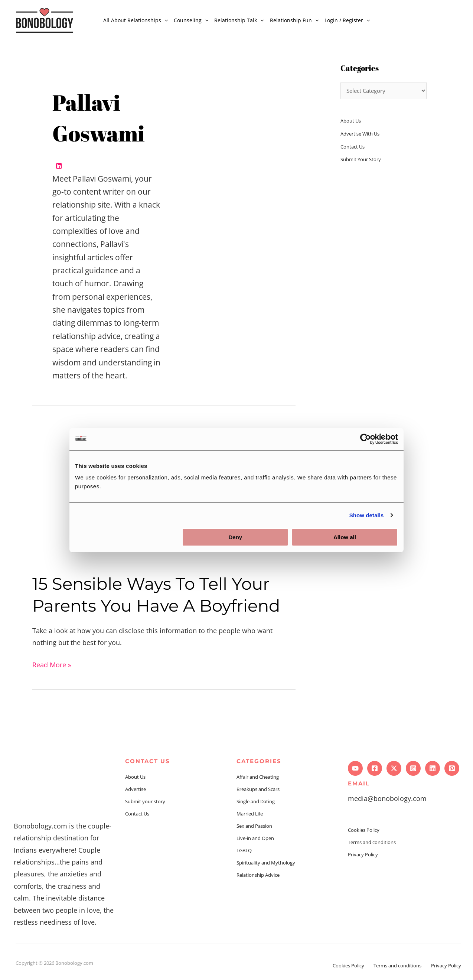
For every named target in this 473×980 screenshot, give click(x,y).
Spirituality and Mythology (266, 863)
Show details (367, 515)
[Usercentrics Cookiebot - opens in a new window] (366, 439)
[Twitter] (394, 768)
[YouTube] (355, 768)
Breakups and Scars (258, 789)
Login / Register (347, 20)
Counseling (191, 20)
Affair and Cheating (258, 777)
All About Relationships (136, 20)
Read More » (52, 664)
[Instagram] (413, 768)
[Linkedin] (433, 768)
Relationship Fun (294, 20)
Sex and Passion (254, 826)
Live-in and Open (255, 838)
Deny (236, 537)
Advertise (136, 789)
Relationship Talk (239, 20)
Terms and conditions (372, 842)
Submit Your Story (361, 159)
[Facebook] (375, 768)
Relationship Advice (258, 875)
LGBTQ (244, 850)
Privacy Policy (363, 854)
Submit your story (145, 801)
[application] (164, 20)
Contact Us (353, 147)
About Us (351, 121)
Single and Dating (256, 801)
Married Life (250, 814)
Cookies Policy (364, 830)
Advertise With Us (360, 134)
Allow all (345, 537)
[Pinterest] (452, 768)
